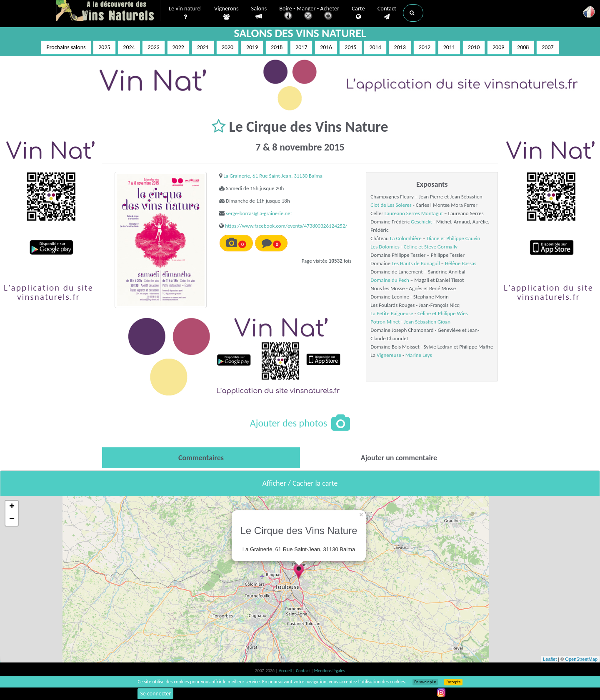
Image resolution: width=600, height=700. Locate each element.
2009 (498, 47)
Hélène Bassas (461, 263)
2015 (350, 47)
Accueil (286, 671)
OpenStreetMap (581, 659)
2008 (523, 47)
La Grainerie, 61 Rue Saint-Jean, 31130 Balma (273, 176)
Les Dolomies (385, 247)
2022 (178, 47)
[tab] (201, 458)
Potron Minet (385, 322)
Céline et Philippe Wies (443, 313)
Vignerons (226, 13)
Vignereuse (389, 355)
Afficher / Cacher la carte (300, 483)
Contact (387, 13)
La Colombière (406, 238)
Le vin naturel (185, 13)
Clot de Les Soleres (391, 205)
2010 (474, 47)
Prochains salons (66, 47)
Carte (358, 13)
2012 (425, 47)
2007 (547, 47)
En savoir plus (425, 682)
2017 (301, 47)
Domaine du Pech (390, 280)
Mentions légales (330, 671)
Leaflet (550, 659)
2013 (400, 47)
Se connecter (155, 694)
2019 (252, 47)
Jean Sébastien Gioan (427, 322)
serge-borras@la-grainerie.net (259, 213)
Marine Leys (419, 355)
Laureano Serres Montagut (414, 213)
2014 (375, 47)
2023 (153, 47)
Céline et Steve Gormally (431, 247)
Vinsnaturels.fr (108, 11)
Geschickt (421, 222)
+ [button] (12, 507)
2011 (449, 47)
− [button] (12, 519)
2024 (129, 47)
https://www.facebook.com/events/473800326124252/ (286, 226)
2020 (227, 47)
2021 (203, 47)
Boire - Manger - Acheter (309, 14)
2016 (326, 47)
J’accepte (453, 682)
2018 (277, 47)
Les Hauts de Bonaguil (416, 263)
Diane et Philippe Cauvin (453, 238)
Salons (259, 13)
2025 (104, 47)
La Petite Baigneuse (392, 313)
